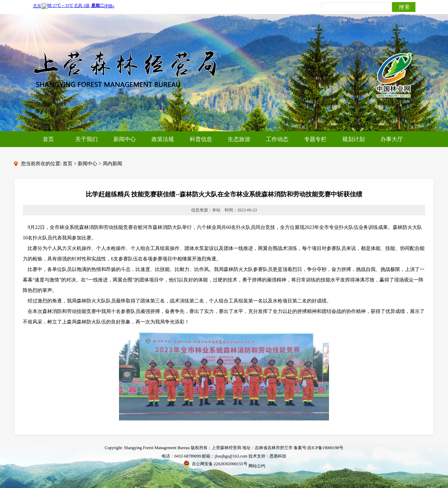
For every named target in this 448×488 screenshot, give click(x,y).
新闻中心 (125, 139)
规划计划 (353, 139)
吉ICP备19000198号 (325, 448)
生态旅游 (239, 139)
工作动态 (277, 139)
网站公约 (257, 466)
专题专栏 (315, 139)
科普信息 (201, 139)
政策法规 (163, 139)
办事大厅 (392, 139)
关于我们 (86, 139)
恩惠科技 (278, 456)
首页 (48, 139)
